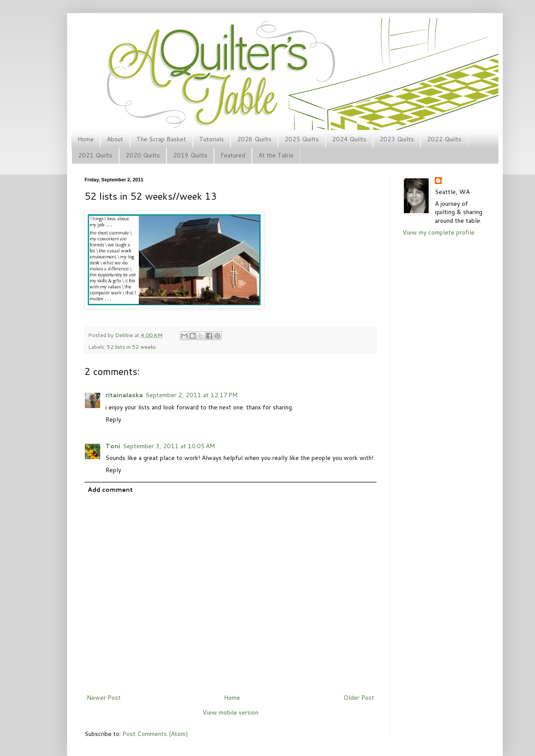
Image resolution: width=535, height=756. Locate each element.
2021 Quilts (95, 155)
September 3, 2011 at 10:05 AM (169, 446)
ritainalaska (124, 395)
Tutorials (212, 139)
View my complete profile (438, 232)
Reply (113, 419)
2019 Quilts (190, 155)
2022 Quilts (444, 139)
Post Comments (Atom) (155, 734)
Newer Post (104, 698)
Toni (113, 446)
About (115, 139)
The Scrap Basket (161, 139)
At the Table (276, 155)
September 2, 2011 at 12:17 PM (191, 395)
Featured (233, 155)
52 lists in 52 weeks (131, 347)
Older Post (359, 698)
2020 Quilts (143, 155)
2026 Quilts (254, 139)
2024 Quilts (349, 139)
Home (86, 139)
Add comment (110, 490)
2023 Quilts (397, 139)
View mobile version (230, 712)
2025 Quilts (302, 139)
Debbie (125, 335)
